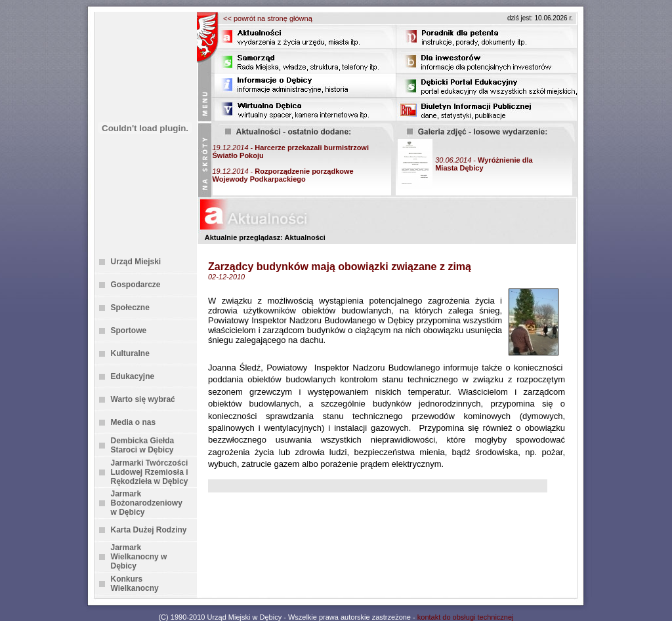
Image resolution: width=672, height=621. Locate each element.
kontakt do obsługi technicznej (466, 617)
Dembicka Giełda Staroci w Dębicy (143, 445)
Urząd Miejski (136, 262)
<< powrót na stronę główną (268, 18)
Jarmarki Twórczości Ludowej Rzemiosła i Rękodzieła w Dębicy (150, 472)
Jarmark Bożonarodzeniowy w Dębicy (147, 503)
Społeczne (130, 308)
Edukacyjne (133, 376)
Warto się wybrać (143, 399)
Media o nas (134, 422)
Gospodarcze (136, 285)
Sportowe (129, 331)
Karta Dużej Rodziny (149, 530)
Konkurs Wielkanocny (135, 584)
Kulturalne (130, 353)
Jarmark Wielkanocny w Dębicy (139, 557)
